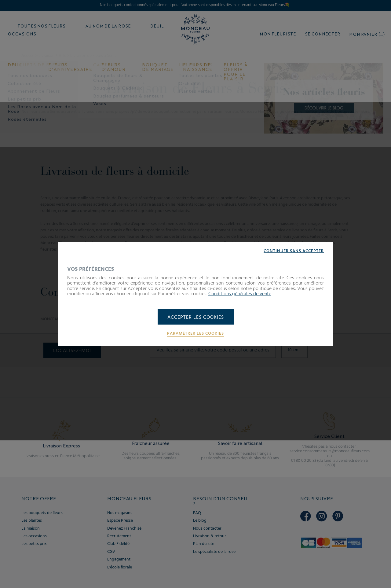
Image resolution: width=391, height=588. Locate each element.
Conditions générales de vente (240, 294)
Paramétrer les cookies (195, 334)
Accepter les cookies (196, 318)
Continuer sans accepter (294, 251)
